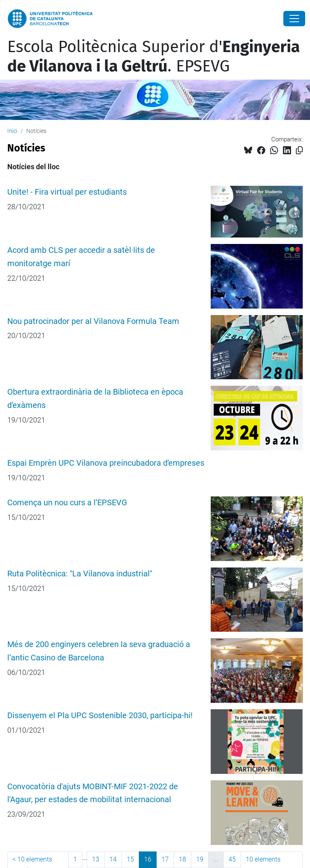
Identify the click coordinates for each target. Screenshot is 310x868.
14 (113, 859)
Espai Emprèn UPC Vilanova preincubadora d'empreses (106, 463)
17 (165, 859)
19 (200, 859)
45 (232, 859)
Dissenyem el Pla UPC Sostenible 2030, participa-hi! (100, 716)
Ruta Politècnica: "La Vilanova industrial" (80, 574)
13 (96, 859)
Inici (12, 131)
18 (182, 859)
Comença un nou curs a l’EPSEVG (67, 503)
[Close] (294, 19)
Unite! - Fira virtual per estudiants (67, 192)
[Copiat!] (299, 150)
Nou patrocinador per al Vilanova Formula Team (93, 321)
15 (130, 859)
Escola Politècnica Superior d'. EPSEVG (154, 57)
